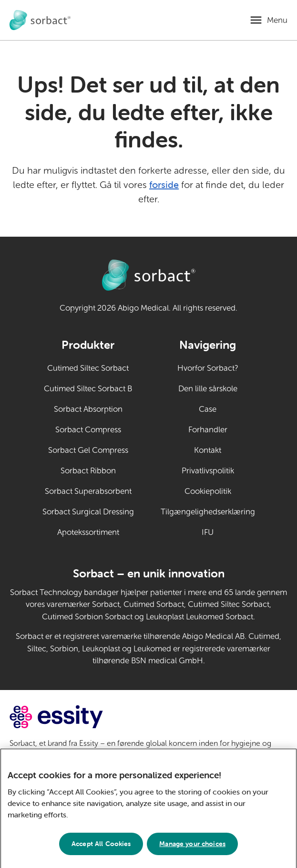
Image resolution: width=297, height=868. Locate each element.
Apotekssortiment (88, 532)
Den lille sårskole (208, 389)
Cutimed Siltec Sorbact (88, 368)
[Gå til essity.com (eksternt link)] (73, 717)
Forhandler (208, 430)
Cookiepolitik (208, 491)
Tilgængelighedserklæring (208, 512)
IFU (228, 532)
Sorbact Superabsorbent (88, 491)
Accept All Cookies (101, 847)
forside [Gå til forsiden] (164, 184)
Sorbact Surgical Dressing (88, 512)
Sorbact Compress (88, 430)
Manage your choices (192, 847)
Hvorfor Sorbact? (208, 368)
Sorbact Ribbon (88, 471)
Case (208, 409)
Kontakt (208, 450)
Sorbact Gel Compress (88, 450)
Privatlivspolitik (208, 471)
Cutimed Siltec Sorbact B (88, 389)
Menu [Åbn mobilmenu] (277, 20)
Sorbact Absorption (88, 409)
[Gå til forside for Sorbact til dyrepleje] (40, 20)
